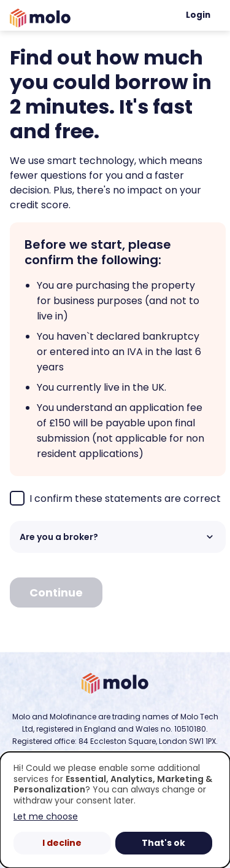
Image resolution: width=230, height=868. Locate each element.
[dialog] (115, 810)
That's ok (163, 843)
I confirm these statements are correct (115, 498)
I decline (62, 843)
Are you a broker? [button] (118, 537)
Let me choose (46, 816)
